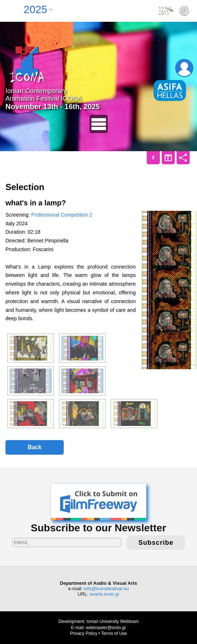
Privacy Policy (84, 633)
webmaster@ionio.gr (106, 628)
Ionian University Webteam (113, 621)
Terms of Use (114, 633)
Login (184, 68)
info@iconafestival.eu (106, 589)
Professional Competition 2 (62, 215)
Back (35, 447)
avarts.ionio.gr (105, 594)
